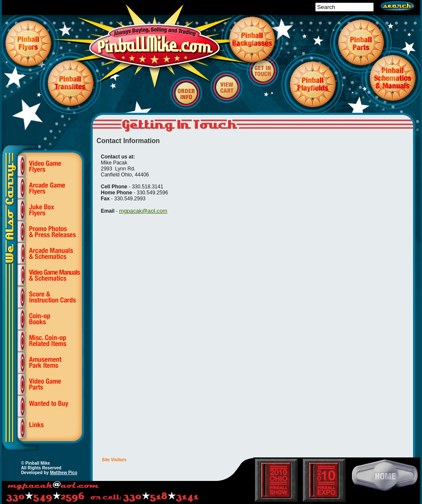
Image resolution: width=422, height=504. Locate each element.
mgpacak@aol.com (143, 211)
